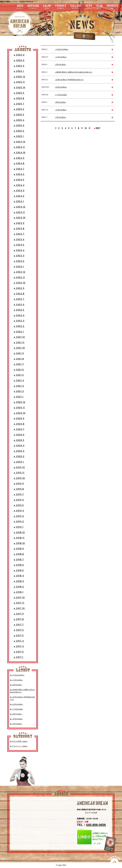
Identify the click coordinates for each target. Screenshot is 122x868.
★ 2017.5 (19, 636)
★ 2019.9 (19, 484)
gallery (76, 7)
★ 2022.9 (19, 288)
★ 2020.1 (19, 462)
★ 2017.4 (19, 641)
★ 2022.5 (19, 310)
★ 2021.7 (19, 364)
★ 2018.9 (19, 549)
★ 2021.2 (19, 391)
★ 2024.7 (19, 169)
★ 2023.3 (19, 256)
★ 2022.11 (19, 278)
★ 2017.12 (19, 598)
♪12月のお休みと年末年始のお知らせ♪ (69, 80)
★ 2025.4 (19, 120)
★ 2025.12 (19, 77)
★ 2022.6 (19, 305)
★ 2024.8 (19, 164)
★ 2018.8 (19, 554)
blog (100, 7)
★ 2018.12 (19, 533)
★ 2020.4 (19, 446)
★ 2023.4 (19, 250)
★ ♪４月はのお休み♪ (17, 675)
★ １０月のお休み (16, 709)
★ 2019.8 (19, 489)
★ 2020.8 (19, 424)
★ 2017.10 (19, 609)
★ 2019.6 (19, 500)
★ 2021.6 (19, 370)
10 (86, 128)
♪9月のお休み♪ (61, 102)
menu (14, 7)
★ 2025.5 (19, 115)
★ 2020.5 (19, 440)
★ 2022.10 (20, 283)
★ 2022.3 (19, 321)
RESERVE (113, 7)
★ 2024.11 (19, 147)
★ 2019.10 (19, 478)
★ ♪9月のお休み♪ (16, 714)
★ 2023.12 (20, 207)
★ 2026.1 (19, 71)
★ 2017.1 (18, 657)
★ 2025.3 (19, 126)
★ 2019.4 (19, 511)
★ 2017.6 (19, 630)
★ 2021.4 (19, 381)
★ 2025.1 (19, 136)
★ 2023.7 (19, 234)
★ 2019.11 (19, 473)
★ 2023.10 (20, 218)
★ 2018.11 (19, 538)
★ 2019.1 (19, 527)
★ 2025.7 (19, 104)
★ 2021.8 (19, 359)
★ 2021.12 (19, 337)
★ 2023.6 (19, 240)
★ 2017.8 (19, 619)
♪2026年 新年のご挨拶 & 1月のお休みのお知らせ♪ (74, 72)
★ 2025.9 (19, 93)
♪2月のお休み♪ (61, 64)
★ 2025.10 (19, 88)
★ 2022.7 (19, 299)
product (61, 7)
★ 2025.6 (19, 109)
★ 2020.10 (20, 413)
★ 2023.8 (19, 229)
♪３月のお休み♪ (61, 57)
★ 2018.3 (19, 581)
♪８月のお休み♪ (61, 110)
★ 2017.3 (19, 646)
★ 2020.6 (19, 435)
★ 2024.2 (19, 196)
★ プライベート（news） (19, 746)
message (33, 7)
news (89, 7)
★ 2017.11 (19, 603)
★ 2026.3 (19, 61)
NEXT (97, 128)
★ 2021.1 (19, 397)
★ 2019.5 (19, 505)
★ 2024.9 (19, 158)
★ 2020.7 (19, 429)
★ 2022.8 (19, 294)
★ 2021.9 (19, 353)
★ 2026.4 (19, 55)
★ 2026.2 (19, 66)
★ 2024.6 (19, 174)
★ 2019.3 (19, 516)
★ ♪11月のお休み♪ (17, 704)
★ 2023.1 (19, 267)
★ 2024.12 (20, 142)
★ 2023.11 (19, 212)
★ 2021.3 (19, 386)
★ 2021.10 (19, 348)
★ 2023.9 (19, 223)
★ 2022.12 (20, 272)
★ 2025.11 (19, 82)
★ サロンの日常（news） (19, 741)
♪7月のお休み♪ (61, 117)
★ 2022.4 (19, 316)
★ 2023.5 (19, 245)
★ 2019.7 (19, 495)
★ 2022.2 (19, 326)
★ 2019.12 (19, 467)
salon (47, 7)
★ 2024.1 (19, 202)
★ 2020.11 (19, 408)
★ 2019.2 (19, 522)
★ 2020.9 (19, 419)
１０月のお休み (61, 95)
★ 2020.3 (19, 451)
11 (89, 128)
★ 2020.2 (19, 457)
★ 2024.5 (19, 180)
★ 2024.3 (19, 191)
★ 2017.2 (19, 652)
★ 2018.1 (19, 592)
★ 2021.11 (19, 343)
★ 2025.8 (19, 98)
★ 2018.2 (19, 587)
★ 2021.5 (19, 375)
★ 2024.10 (20, 153)
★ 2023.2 (19, 261)
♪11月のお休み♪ (61, 87)
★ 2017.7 (19, 625)
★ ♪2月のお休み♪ (16, 685)
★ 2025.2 (19, 131)
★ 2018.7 (19, 560)
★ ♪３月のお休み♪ (16, 680)
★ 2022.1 (19, 332)
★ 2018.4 (19, 576)
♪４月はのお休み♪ (62, 49)
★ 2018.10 (19, 543)
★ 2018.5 (19, 571)
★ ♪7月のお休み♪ (16, 724)
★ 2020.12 (20, 402)
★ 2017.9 (19, 614)
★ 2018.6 (19, 565)
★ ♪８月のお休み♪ (16, 719)
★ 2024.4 (19, 185)
